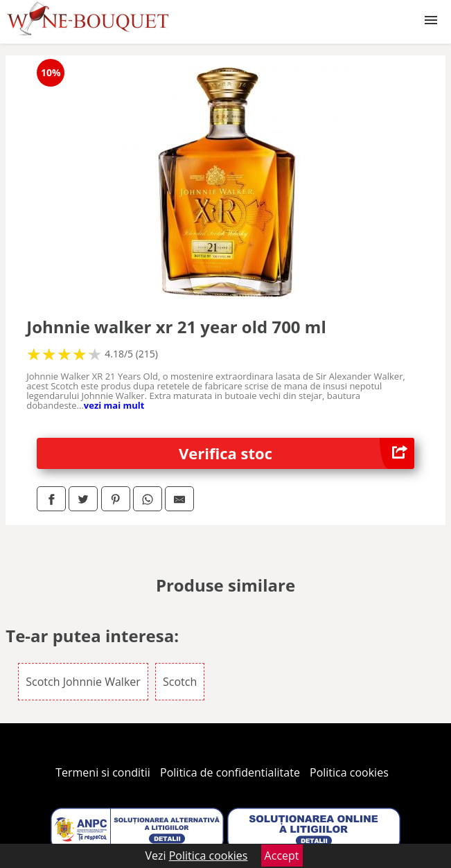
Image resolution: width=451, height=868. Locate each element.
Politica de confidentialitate (230, 772)
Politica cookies (349, 772)
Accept (282, 856)
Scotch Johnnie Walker (83, 682)
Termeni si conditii (103, 772)
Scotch (180, 682)
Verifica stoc (297, 453)
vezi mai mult (114, 405)
